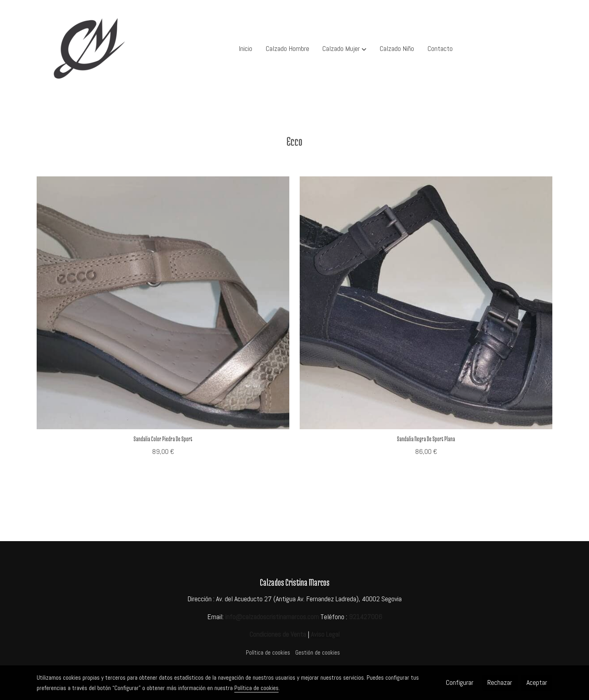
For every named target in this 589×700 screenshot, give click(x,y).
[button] (345, 49)
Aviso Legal (325, 634)
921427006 (365, 617)
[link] (88, 49)
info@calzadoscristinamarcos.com (272, 617)
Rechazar (500, 682)
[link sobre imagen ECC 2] (426, 303)
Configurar (460, 682)
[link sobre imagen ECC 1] (163, 303)
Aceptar (537, 682)
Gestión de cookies (318, 653)
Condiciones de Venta (278, 634)
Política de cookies (268, 653)
